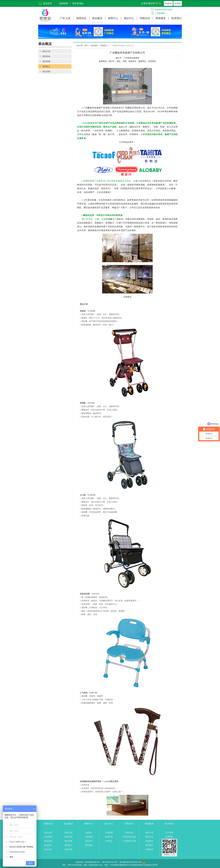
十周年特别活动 (129, 837)
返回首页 (48, 3)
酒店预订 (149, 845)
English (168, 3)
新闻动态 (81, 18)
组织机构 (68, 837)
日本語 (178, 3)
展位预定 (89, 845)
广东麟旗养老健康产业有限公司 (122, 46)
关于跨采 (169, 833)
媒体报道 (48, 841)
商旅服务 (161, 18)
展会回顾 (68, 849)
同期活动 (145, 18)
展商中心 (113, 18)
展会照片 (48, 845)
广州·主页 (65, 18)
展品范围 (68, 841)
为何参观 (109, 833)
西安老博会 (78, 3)
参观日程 (109, 837)
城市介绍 (149, 833)
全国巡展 (64, 3)
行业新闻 (48, 837)
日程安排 (89, 841)
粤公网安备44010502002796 (130, 862)
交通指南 (149, 849)
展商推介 (104, 46)
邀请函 (89, 833)
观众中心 (129, 18)
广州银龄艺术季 (129, 841)
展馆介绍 (149, 837)
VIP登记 (109, 841)
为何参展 (89, 837)
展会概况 (97, 18)
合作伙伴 (48, 849)
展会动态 (48, 833)
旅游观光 (149, 841)
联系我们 (177, 18)
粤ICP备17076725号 (110, 862)
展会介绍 (68, 833)
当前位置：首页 (82, 46)
